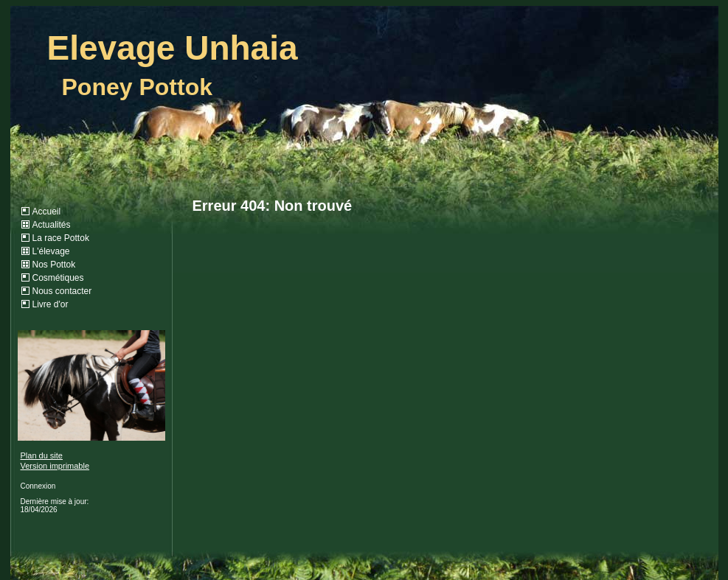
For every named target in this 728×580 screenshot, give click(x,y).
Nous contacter (62, 291)
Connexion (38, 486)
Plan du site (42, 455)
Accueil (47, 212)
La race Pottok (61, 238)
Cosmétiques (58, 278)
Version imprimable (55, 466)
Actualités (52, 225)
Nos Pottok (54, 265)
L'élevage (51, 251)
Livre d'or (51, 304)
